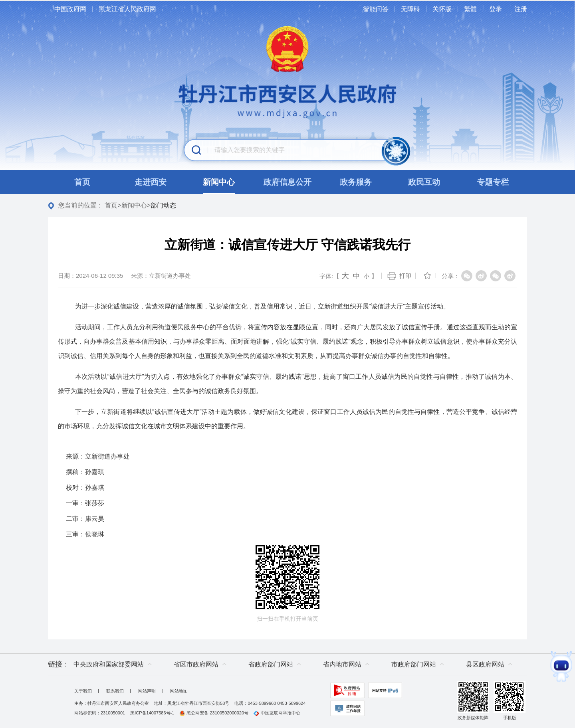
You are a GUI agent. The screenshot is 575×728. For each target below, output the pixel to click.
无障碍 (410, 9)
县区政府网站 (485, 664)
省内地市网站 (342, 664)
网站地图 (179, 691)
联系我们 (115, 691)
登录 (496, 9)
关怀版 (442, 9)
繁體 (470, 9)
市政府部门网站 (414, 664)
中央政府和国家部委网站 (109, 664)
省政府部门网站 (271, 664)
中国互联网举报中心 (277, 713)
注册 (521, 9)
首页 (111, 205)
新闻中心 (134, 205)
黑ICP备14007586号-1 (152, 713)
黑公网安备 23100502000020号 (214, 713)
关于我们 (83, 691)
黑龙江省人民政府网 (127, 9)
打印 (405, 276)
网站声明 (147, 691)
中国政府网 (70, 9)
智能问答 (376, 9)
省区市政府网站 (196, 664)
